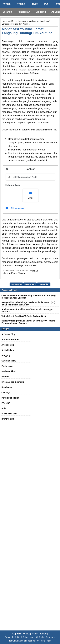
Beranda (7, 12)
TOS (46, 4)
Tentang (21, 4)
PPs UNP (6, 403)
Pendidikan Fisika (10, 398)
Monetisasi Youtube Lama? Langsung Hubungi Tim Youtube (27, 31)
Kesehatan (7, 387)
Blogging (41, 12)
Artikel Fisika (8, 345)
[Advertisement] (30, 527)
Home (4, 21)
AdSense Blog (8, 334)
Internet (5, 377)
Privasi (34, 4)
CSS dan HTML (9, 361)
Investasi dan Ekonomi (13, 382)
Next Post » (30, 284)
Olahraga (6, 393)
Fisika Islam (7, 366)
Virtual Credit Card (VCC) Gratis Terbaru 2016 (24, 316)
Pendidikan (24, 12)
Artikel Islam (8, 350)
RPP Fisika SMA (9, 414)
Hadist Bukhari (9, 371)
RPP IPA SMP (8, 419)
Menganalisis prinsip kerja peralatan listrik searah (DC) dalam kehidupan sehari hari (28, 304)
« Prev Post (16, 284)
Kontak (6, 4)
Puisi (4, 408)
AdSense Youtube (17, 21)
